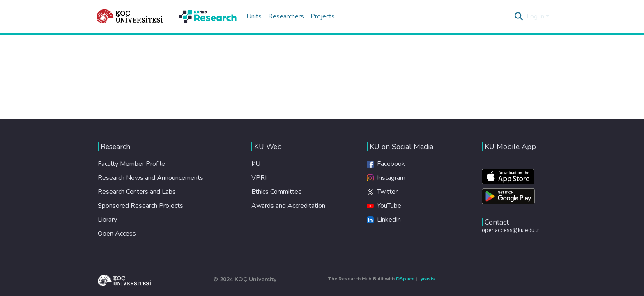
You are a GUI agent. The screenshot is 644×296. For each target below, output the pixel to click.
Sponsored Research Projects (140, 206)
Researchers (286, 16)
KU (256, 164)
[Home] (130, 16)
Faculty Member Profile (131, 164)
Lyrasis (427, 279)
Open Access (117, 234)
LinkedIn (384, 220)
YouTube (384, 206)
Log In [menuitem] (535, 16)
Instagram (386, 178)
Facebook (386, 164)
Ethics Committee (277, 192)
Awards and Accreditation (288, 206)
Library (107, 220)
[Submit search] (519, 16)
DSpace (405, 279)
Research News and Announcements (151, 178)
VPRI (259, 178)
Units (254, 16)
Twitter (382, 192)
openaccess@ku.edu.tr (511, 230)
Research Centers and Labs (137, 192)
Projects (323, 16)
